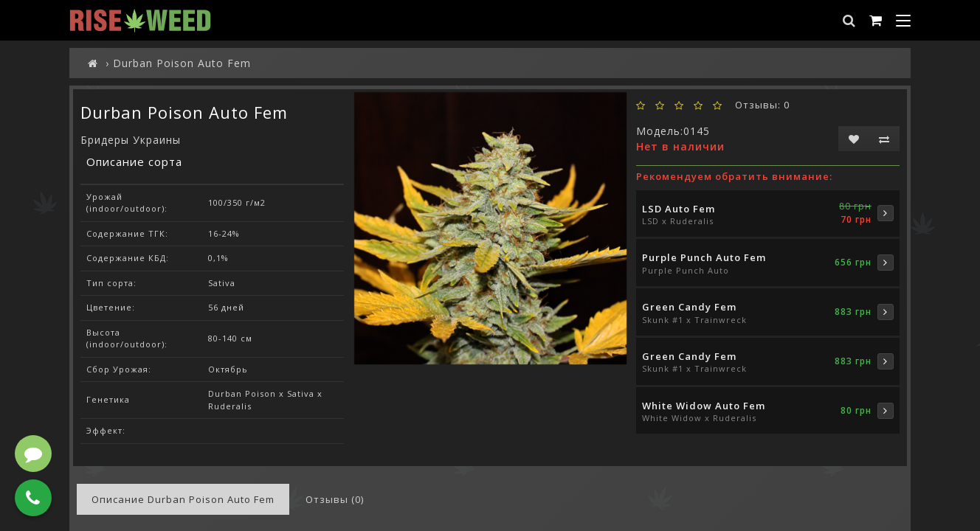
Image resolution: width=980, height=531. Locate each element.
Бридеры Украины (131, 140)
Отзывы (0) (335, 499)
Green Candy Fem (689, 307)
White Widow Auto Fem (704, 406)
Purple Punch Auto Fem (704, 257)
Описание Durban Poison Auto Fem (183, 499)
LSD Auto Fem (679, 209)
